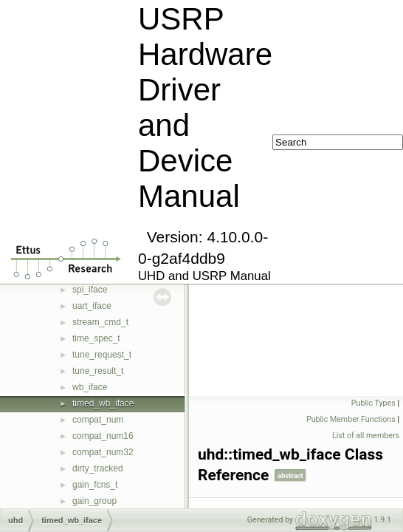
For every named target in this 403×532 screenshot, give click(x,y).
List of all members (366, 436)
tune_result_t (98, 371)
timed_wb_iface (103, 403)
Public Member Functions (351, 419)
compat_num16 (103, 436)
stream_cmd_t (100, 322)
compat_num (98, 420)
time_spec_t (96, 338)
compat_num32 (103, 452)
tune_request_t (102, 355)
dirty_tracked (98, 468)
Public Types (373, 403)
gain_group (94, 501)
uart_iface (92, 306)
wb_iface (90, 387)
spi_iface (90, 290)
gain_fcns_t (95, 485)
